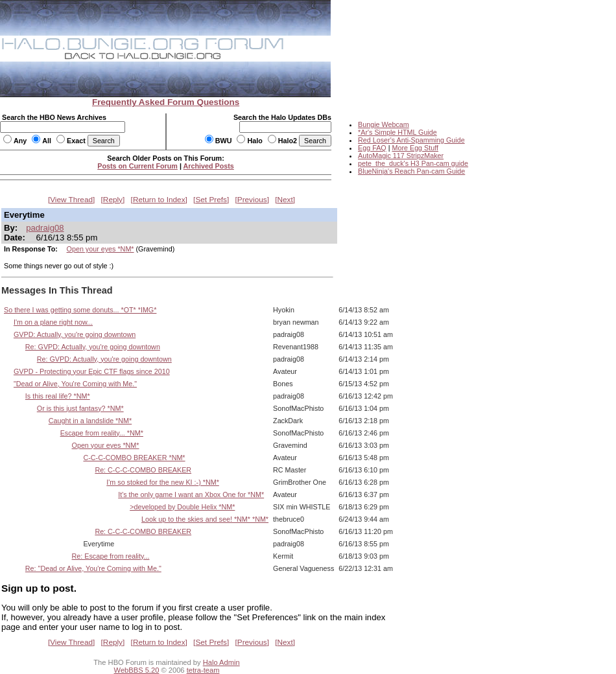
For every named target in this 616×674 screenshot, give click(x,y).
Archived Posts (209, 166)
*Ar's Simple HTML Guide (397, 132)
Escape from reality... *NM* (102, 433)
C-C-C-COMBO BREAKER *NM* (134, 458)
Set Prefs (211, 200)
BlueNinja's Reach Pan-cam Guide (411, 171)
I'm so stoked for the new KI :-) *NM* (163, 482)
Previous (252, 200)
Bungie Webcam (384, 124)
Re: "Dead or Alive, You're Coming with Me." (93, 568)
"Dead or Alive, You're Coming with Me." (75, 384)
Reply (113, 200)
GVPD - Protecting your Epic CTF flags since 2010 (92, 371)
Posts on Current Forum (137, 166)
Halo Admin (221, 662)
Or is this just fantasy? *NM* (80, 408)
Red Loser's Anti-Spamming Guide (411, 140)
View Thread (71, 200)
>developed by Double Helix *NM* (182, 507)
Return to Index (159, 200)
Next (285, 200)
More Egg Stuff (415, 148)
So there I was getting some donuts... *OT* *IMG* (80, 310)
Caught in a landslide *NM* (90, 421)
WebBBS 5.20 (137, 670)
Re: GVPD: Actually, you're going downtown (93, 347)
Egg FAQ (372, 148)
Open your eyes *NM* (101, 249)
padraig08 (45, 228)
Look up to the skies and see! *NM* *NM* (205, 519)
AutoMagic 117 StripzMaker (401, 156)
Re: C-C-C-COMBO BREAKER (143, 470)
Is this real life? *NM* (58, 396)
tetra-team (203, 670)
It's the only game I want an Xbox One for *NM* (191, 494)
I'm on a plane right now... (53, 322)
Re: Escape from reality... (111, 556)
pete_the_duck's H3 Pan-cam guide (413, 163)
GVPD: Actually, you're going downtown (75, 334)
